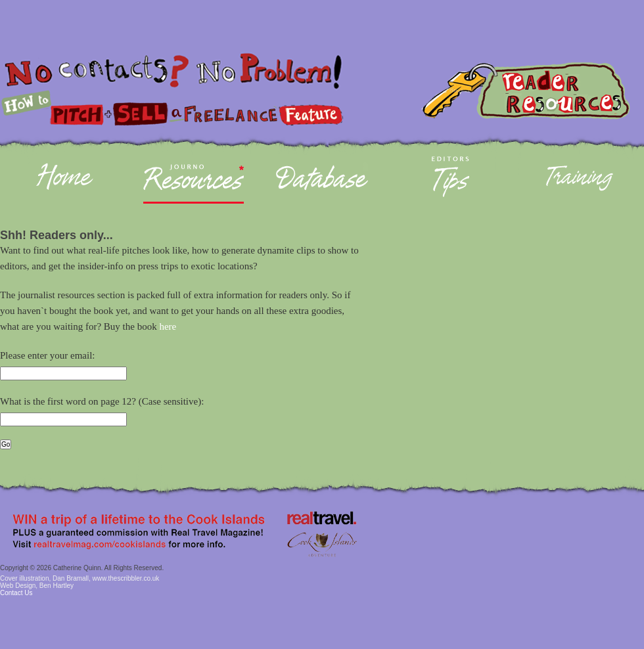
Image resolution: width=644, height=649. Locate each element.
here (168, 326)
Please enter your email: (48, 355)
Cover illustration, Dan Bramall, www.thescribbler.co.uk (80, 578)
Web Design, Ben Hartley (37, 586)
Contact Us (16, 593)
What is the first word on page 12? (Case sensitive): (102, 401)
